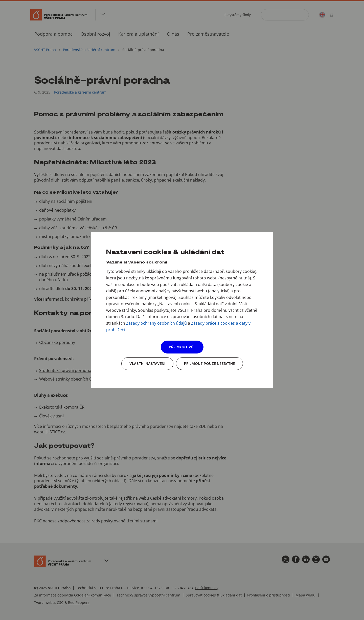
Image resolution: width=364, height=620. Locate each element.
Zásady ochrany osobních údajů (156, 323)
